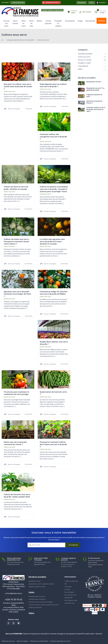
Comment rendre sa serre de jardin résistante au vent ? (96, 109)
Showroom (82, 3)
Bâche (39, 21)
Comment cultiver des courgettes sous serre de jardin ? (53, 137)
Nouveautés (90, 21)
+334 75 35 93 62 (18, 3)
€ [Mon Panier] (103, 12)
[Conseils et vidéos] (69, 12)
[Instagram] (13, 623)
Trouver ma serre (6, 23)
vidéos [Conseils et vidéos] (74, 12)
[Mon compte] (80, 12)
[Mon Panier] (96, 12)
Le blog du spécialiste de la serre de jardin (20, 40)
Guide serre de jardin (35, 607)
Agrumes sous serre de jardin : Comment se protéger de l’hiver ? (18, 294)
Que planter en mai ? (94, 82)
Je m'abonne (72, 545)
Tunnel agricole (48, 22)
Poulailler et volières (58, 23)
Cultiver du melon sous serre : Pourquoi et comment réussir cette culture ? (17, 242)
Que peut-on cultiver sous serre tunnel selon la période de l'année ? (18, 86)
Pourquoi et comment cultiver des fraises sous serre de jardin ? (53, 444)
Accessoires (70, 21)
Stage (80, 21)
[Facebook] (8, 623)
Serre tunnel (15, 22)
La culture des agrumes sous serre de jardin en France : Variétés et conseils (52, 242)
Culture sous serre (9, 91)
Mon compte (87, 12)
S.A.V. (92, 3)
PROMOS (102, 21)
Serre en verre (24, 23)
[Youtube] (19, 623)
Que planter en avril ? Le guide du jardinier (95, 89)
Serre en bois (31, 23)
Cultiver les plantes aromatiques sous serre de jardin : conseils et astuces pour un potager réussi (54, 189)
